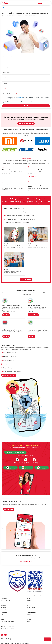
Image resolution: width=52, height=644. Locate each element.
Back (3, 7)
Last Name (6, 67)
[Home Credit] (5, 3)
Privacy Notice (20, 97)
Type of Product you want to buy (10, 55)
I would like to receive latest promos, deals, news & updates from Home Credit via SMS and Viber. (24, 102)
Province (6, 83)
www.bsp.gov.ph (26, 643)
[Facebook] (2, 639)
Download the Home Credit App (15, 452)
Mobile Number (7, 73)
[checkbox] (3, 98)
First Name (6, 62)
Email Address (7, 78)
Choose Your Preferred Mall (10, 94)
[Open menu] (48, 3)
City (4, 89)
